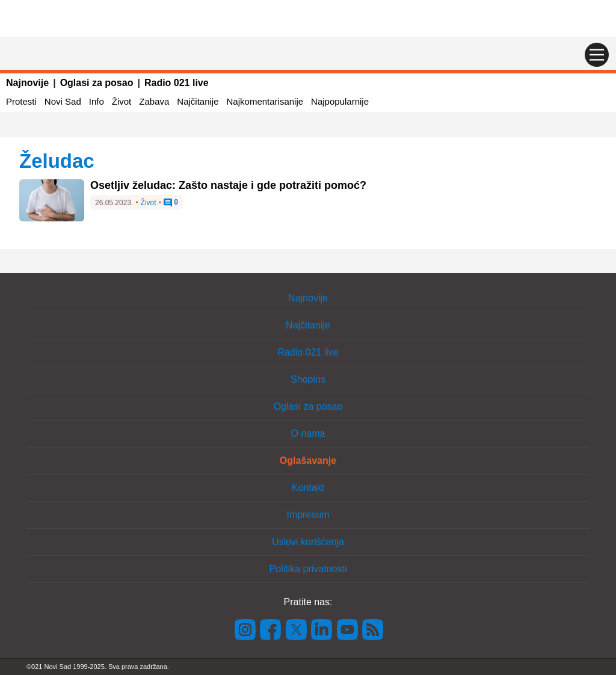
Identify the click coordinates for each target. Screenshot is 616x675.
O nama (308, 433)
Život (122, 101)
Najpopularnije (340, 101)
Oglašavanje (308, 461)
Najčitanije (198, 101)
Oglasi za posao (97, 83)
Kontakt (308, 488)
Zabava (154, 101)
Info (97, 101)
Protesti (21, 101)
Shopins (308, 379)
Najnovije (27, 83)
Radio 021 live (177, 83)
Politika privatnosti (308, 569)
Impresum (308, 515)
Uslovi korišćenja (308, 542)
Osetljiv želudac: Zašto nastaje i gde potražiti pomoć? (228, 185)
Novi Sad (63, 101)
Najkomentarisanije (265, 101)
